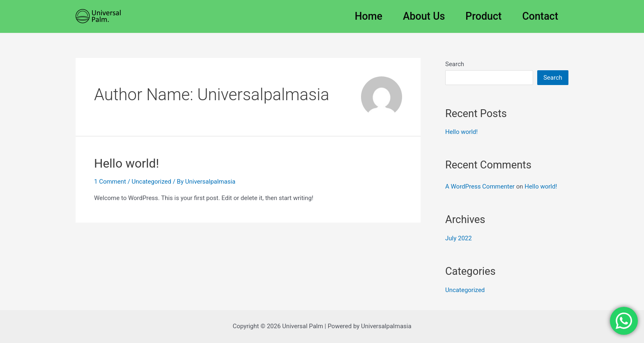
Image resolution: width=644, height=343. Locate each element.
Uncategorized (152, 182)
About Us (424, 16)
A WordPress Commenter (480, 186)
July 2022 (459, 238)
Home (369, 16)
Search (455, 64)
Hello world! (126, 163)
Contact (540, 16)
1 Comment (110, 182)
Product (483, 16)
